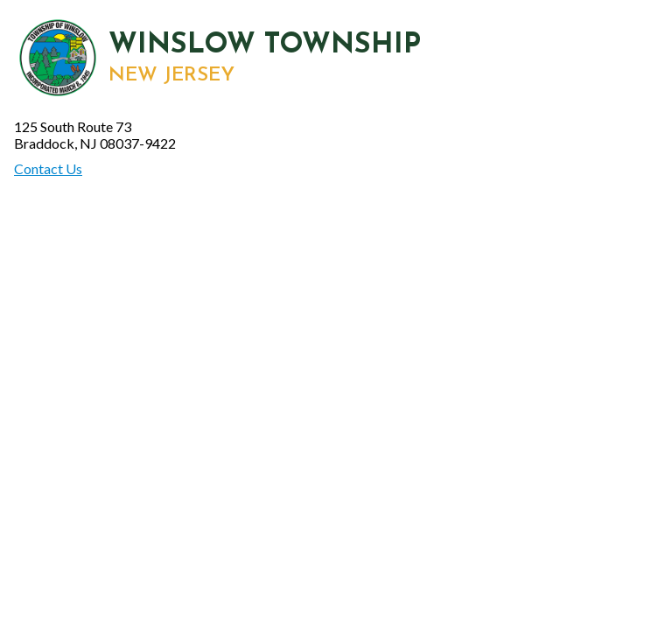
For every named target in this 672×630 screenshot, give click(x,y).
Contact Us (48, 168)
